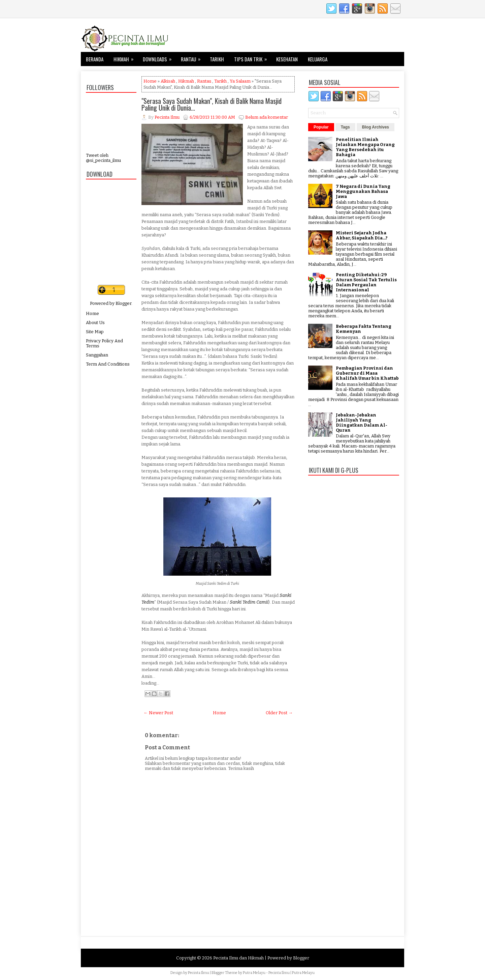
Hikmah (126, 57)
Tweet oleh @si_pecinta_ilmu (103, 158)
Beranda (95, 59)
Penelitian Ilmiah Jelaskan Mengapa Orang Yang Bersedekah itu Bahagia (365, 147)
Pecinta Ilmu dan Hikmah (238, 958)
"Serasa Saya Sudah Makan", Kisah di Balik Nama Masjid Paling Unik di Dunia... (212, 104)
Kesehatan (287, 59)
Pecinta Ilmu (199, 973)
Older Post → (279, 713)
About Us (95, 323)
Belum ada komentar (267, 117)
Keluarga (318, 59)
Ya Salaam (240, 81)
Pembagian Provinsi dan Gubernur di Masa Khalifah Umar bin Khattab (367, 373)
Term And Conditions (108, 364)
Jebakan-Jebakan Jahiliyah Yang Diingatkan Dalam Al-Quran (362, 423)
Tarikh (217, 59)
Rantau (193, 57)
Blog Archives (376, 127)
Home (92, 313)
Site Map (95, 332)
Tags (345, 127)
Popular (321, 127)
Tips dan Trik (253, 57)
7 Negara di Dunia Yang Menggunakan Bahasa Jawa (363, 191)
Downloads (159, 57)
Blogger (123, 303)
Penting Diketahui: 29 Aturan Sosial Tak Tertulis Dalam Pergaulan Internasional (366, 282)
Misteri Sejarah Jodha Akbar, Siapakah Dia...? (362, 235)
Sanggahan (97, 355)
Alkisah (168, 81)
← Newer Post (158, 713)
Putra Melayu (254, 973)
